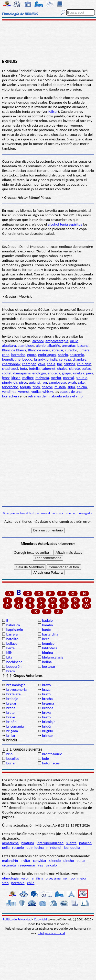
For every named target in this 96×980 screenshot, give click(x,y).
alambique (26, 346)
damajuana (22, 373)
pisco (23, 382)
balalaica (13, 625)
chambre (80, 359)
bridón (47, 726)
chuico (62, 369)
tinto (36, 387)
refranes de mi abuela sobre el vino (55, 396)
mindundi (54, 848)
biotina (47, 653)
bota (24, 369)
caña (6, 355)
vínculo (51, 865)
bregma (48, 703)
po (73, 878)
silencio (55, 861)
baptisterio (15, 630)
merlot (56, 378)
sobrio (63, 355)
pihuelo (81, 378)
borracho (18, 355)
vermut (24, 392)
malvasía (42, 378)
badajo (47, 620)
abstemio (77, 355)
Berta (10, 648)
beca (46, 639)
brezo (46, 717)
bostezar (49, 666)
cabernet (48, 369)
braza (46, 689)
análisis (37, 878)
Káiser (53, 112)
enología (39, 373)
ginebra (78, 373)
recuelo (18, 848)
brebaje (12, 699)
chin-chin (84, 364)
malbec (28, 378)
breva (46, 712)
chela (51, 364)
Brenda (48, 708)
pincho (69, 861)
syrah (72, 382)
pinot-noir (10, 382)
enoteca (54, 373)
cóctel (7, 373)
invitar (25, 861)
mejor (82, 878)
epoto (32, 355)
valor (25, 878)
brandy (39, 359)
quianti (34, 382)
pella (6, 848)
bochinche (14, 662)
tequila (25, 387)
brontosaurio (52, 754)
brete (10, 712)
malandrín (10, 861)
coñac (86, 369)
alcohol (38, 341)
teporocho (10, 387)
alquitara (9, 346)
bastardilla (50, 634)
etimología (10, 878)
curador (71, 350)
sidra (71, 387)
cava (42, 364)
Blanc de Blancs (14, 350)
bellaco (12, 643)
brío (9, 754)
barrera (12, 634)
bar (60, 364)
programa (53, 878)
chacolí (47, 387)
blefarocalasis (52, 657)
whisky (48, 392)
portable (18, 883)
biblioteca (50, 648)
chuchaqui (10, 369)
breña (11, 708)
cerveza (65, 359)
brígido (47, 731)
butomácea (51, 763)
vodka (36, 392)
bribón (11, 722)
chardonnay (11, 364)
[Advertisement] (48, 40)
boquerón (14, 666)
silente (71, 843)
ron (44, 382)
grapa (66, 373)
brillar (11, 736)
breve (10, 717)
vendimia (9, 392)
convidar (40, 861)
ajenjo (41, 346)
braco (10, 671)
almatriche (10, 843)
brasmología (16, 685)
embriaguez (47, 355)
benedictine (11, 359)
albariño (54, 346)
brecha (47, 699)
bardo (47, 630)
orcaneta (9, 865)
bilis (9, 653)
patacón (85, 843)
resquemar (27, 865)
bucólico (13, 759)
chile (31, 883)
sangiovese (57, 382)
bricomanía (15, 726)
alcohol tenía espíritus (65, 224)
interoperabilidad (50, 843)
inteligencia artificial (51, 933)
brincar (47, 736)
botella (34, 369)
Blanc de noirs (39, 350)
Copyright (41, 919)
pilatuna (28, 843)
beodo (27, 359)
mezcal (69, 378)
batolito (12, 639)
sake (81, 382)
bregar (11, 703)
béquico (48, 643)
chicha (82, 387)
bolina (47, 662)
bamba (47, 625)
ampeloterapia (57, 341)
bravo (46, 685)
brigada (12, 731)
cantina (70, 364)
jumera (84, 350)
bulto (81, 861)
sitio (5, 883)
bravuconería (16, 689)
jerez (6, 378)
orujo (74, 341)
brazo (46, 694)
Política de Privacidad (18, 919)
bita (9, 657)
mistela (60, 387)
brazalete (13, 694)
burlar (11, 763)
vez (40, 865)
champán (29, 364)
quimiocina (35, 848)
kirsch (16, 378)
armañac (69, 346)
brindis (52, 359)
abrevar (57, 350)
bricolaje (49, 722)
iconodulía (72, 848)
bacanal (83, 346)
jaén (89, 373)
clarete (74, 369)
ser (66, 878)
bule (45, 759)
